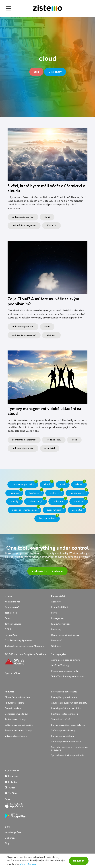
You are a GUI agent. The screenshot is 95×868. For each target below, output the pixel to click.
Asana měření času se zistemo (66, 660)
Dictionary (55, 72)
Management (58, 618)
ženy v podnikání (49, 517)
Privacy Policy (12, 635)
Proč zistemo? (12, 607)
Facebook (11, 776)
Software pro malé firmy (63, 736)
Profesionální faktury (15, 719)
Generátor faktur (13, 708)
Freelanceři (57, 641)
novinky (16, 500)
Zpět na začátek (12, 673)
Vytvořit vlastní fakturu (16, 736)
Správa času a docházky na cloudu (68, 755)
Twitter (10, 788)
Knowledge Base (13, 832)
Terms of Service (13, 624)
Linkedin (11, 782)
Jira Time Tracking (60, 665)
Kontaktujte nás (12, 602)
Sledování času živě (61, 719)
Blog (36, 72)
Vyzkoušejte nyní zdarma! (47, 571)
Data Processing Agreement (19, 641)
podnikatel (50, 448)
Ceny (7, 618)
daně (65, 483)
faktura (81, 483)
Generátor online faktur (16, 714)
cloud (47, 217)
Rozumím (79, 861)
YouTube (11, 793)
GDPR (8, 629)
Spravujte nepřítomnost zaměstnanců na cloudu (69, 749)
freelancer (36, 492)
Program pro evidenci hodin (65, 671)
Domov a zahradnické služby (65, 635)
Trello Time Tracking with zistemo (68, 677)
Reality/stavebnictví (61, 624)
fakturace (16, 492)
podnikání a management (24, 226)
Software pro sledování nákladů (67, 742)
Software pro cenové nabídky (19, 725)
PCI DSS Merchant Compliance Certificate (25, 654)
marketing (57, 492)
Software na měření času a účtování (68, 725)
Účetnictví (56, 646)
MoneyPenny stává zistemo (65, 697)
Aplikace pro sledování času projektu (69, 703)
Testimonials (11, 613)
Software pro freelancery (63, 731)
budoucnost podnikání (23, 217)
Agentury (56, 602)
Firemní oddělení (60, 607)
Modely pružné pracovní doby (66, 708)
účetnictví (51, 226)
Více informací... (30, 864)
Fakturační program (14, 703)
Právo (54, 613)
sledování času (54, 440)
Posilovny (56, 629)
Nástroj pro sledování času (64, 714)
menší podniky (79, 492)
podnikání (81, 500)
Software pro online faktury (18, 731)
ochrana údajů (37, 500)
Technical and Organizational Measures (24, 646)
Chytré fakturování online (17, 697)
